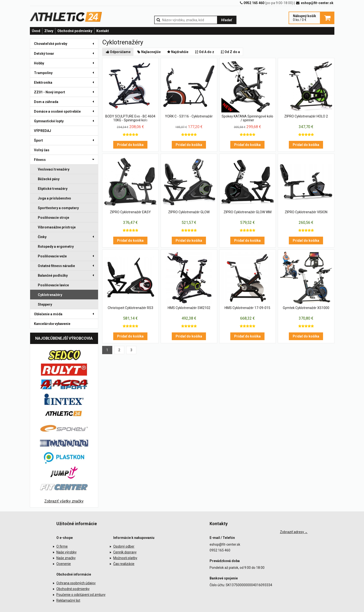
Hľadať (227, 20)
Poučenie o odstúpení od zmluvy (81, 595)
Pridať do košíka (130, 145)
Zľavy (49, 31)
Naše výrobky (66, 552)
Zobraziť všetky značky (64, 501)
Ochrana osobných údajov (76, 583)
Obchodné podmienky (75, 31)
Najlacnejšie (149, 52)
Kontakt (103, 31)
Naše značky (66, 558)
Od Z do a (230, 52)
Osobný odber (124, 546)
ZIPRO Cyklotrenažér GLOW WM (248, 212)
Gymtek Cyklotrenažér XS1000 (306, 308)
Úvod (36, 31)
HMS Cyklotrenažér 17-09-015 (247, 308)
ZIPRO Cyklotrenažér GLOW (189, 212)
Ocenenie (64, 564)
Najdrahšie (178, 52)
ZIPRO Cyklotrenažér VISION (306, 212)
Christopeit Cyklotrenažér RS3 (130, 308)
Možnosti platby (125, 558)
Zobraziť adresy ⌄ (294, 532)
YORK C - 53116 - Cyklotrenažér (189, 116)
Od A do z (204, 52)
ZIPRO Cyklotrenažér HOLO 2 (306, 116)
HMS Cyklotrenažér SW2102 (189, 308)
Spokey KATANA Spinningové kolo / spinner (247, 118)
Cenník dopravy (125, 552)
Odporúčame (118, 52)
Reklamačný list (68, 600)
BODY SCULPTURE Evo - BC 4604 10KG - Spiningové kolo (130, 118)
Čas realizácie (124, 564)
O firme (62, 546)
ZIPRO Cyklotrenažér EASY (130, 212)
